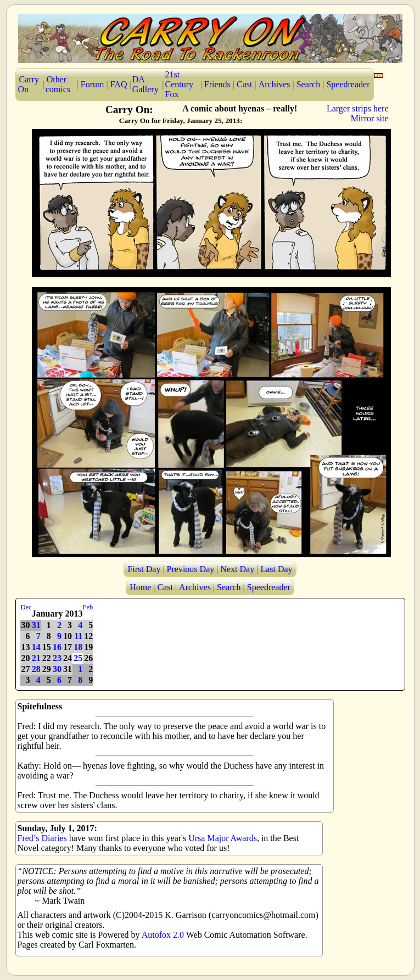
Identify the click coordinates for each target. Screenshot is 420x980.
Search (309, 84)
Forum (93, 84)
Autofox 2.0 (163, 935)
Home (140, 587)
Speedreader (348, 84)
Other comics (58, 84)
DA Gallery (145, 84)
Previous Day (191, 569)
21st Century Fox (180, 84)
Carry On (29, 84)
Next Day (237, 569)
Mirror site (370, 118)
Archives (275, 84)
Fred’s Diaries (42, 838)
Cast (244, 84)
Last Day (276, 569)
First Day (144, 569)
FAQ (119, 84)
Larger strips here (358, 108)
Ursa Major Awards (223, 838)
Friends (217, 84)
